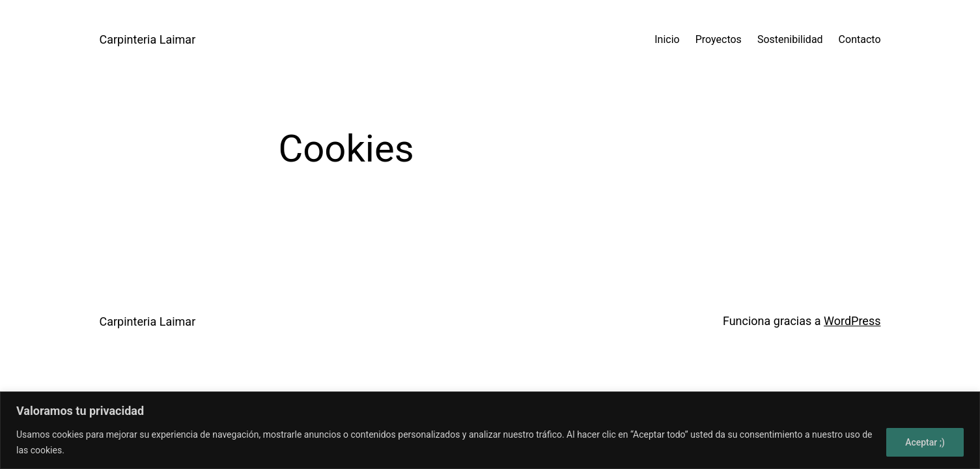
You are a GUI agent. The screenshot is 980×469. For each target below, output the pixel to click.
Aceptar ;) (925, 442)
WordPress (852, 321)
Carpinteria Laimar (148, 39)
